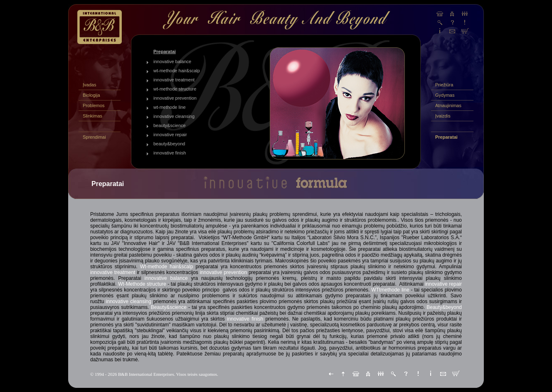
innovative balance (172, 61)
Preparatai (446, 137)
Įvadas (89, 85)
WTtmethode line (390, 290)
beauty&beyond (169, 144)
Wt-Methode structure (142, 284)
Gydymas (445, 95)
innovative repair (170, 135)
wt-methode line (170, 107)
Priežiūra (444, 85)
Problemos (94, 105)
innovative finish (170, 153)
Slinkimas (92, 116)
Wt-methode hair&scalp (167, 267)
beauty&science (170, 125)
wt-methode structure (175, 89)
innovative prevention (175, 98)
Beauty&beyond (444, 307)
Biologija (91, 95)
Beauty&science (169, 307)
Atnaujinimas (448, 105)
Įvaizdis (443, 116)
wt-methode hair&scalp (177, 71)
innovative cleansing (174, 116)
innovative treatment (174, 80)
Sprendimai (94, 137)
